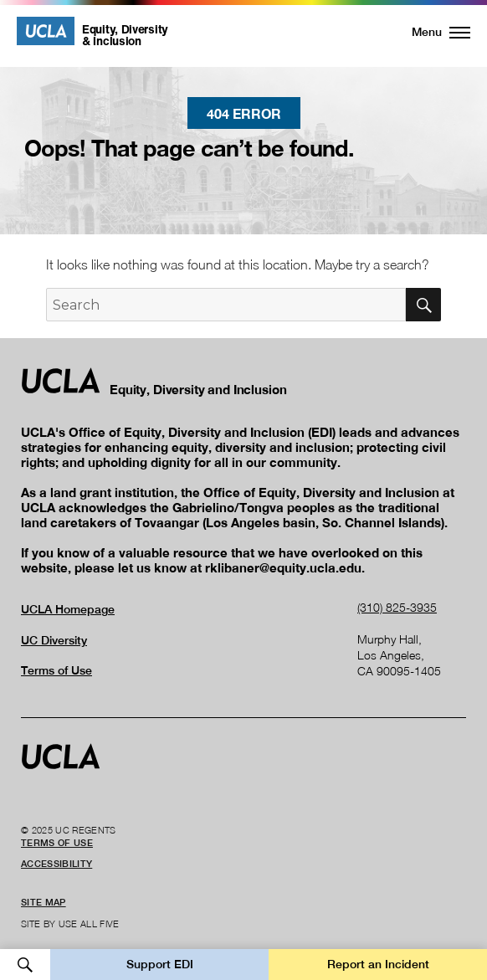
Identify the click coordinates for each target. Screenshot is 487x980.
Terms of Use (56, 670)
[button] (431, 32)
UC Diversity (54, 640)
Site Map (44, 902)
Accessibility (56, 864)
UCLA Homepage (68, 609)
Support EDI (160, 964)
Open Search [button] (25, 965)
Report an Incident (378, 964)
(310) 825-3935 (397, 607)
